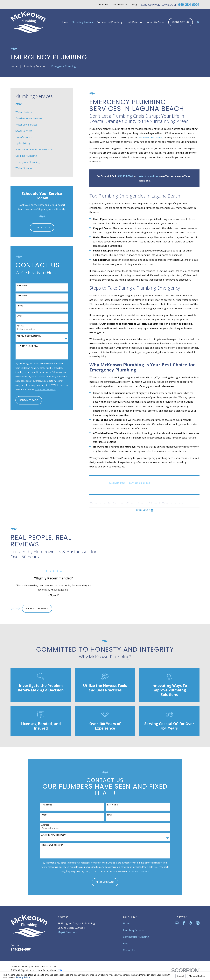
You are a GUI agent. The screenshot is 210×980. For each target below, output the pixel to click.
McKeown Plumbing (151, 137)
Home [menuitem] (64, 22)
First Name (22, 286)
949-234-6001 (189, 5)
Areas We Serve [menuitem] (156, 22)
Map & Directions (68, 932)
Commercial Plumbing (136, 937)
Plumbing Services (134, 930)
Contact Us (181, 22)
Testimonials (120, 4)
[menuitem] (42, 112)
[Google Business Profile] (177, 923)
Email (19, 316)
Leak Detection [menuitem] (135, 22)
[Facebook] (184, 923)
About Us (103, 4)
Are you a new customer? (29, 336)
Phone (20, 306)
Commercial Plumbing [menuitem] (110, 22)
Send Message (29, 400)
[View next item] (13, 609)
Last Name (22, 296)
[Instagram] (198, 923)
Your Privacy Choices (50, 970)
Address (21, 326)
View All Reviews (33, 609)
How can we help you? (27, 346)
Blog (134, 4)
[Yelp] (191, 923)
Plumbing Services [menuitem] (82, 22)
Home (127, 923)
